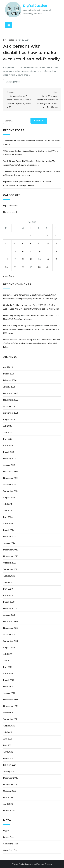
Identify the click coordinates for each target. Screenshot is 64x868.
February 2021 (10, 765)
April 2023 (8, 595)
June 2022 (8, 660)
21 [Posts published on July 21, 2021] (23, 259)
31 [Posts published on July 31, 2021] (48, 267)
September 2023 (11, 569)
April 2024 (8, 524)
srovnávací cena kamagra (15, 295)
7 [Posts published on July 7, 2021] (22, 243)
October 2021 (10, 713)
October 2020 (10, 791)
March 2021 (9, 758)
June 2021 (8, 739)
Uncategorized (13, 82)
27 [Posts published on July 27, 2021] (15, 267)
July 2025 (8, 426)
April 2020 (8, 804)
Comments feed (10, 844)
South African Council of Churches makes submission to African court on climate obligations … (29, 163)
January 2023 (9, 615)
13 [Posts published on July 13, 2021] (15, 251)
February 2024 (10, 537)
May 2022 (8, 667)
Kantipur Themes (44, 864)
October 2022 (10, 634)
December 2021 (11, 700)
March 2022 (9, 680)
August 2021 (9, 726)
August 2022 (9, 647)
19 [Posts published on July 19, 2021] (6, 259)
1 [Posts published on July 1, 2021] (31, 236)
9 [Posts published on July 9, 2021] (39, 243)
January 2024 (9, 543)
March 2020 (9, 810)
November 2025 (11, 400)
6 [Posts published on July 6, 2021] (14, 243)
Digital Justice (35, 6)
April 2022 (8, 673)
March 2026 (9, 374)
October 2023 (10, 563)
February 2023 (10, 608)
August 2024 (9, 497)
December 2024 (11, 471)
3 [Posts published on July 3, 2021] (47, 236)
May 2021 (8, 745)
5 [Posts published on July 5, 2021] (6, 243)
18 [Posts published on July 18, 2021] (56, 251)
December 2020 (11, 778)
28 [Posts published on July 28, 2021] (23, 267)
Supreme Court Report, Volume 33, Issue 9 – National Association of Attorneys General (27, 183)
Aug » (11, 276)
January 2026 (9, 387)
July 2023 (8, 582)
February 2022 (10, 686)
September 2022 (11, 641)
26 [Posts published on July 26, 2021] (6, 267)
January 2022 (9, 693)
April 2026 (8, 367)
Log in (6, 831)
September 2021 (11, 719)
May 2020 (8, 797)
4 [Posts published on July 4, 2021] (55, 236)
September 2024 (11, 491)
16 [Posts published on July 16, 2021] (39, 251)
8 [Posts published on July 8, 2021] (31, 243)
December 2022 (11, 621)
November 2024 (11, 478)
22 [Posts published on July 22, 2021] (31, 259)
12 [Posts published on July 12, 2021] (6, 251)
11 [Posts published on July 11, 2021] (56, 243)
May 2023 (8, 589)
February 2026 (10, 380)
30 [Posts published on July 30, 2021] (39, 267)
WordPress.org (10, 850)
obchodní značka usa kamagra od (19, 305)
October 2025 (10, 406)
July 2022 (8, 654)
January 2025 (9, 465)
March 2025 (9, 452)
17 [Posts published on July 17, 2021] (48, 251)
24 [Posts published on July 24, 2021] (48, 259)
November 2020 (11, 784)
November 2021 (11, 706)
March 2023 (9, 602)
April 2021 (8, 752)
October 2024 (10, 484)
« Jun (5, 276)
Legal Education (10, 205)
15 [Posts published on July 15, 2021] (31, 251)
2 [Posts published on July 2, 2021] (39, 236)
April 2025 (8, 445)
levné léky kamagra (13, 315)
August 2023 (9, 576)
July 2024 (8, 504)
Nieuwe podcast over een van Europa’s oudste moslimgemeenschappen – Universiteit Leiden (32, 343)
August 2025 (9, 419)
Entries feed (9, 837)
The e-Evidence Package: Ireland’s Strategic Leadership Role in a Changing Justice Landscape (31, 173)
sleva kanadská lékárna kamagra (18, 339)
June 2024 (8, 510)
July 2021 (8, 732)
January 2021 (9, 771)
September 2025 (11, 413)
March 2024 (9, 530)
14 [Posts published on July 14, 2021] (23, 251)
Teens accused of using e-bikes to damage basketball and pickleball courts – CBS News (32, 329)
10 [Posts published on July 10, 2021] (48, 243)
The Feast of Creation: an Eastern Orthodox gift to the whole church (32, 142)
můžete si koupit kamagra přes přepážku (22, 325)
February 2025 (10, 458)
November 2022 (11, 628)
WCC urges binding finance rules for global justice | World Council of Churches (31, 153)
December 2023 (11, 550)
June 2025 (8, 432)
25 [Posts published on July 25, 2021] (56, 259)
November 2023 (11, 556)
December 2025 (11, 393)
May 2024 (8, 517)
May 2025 (8, 439)
